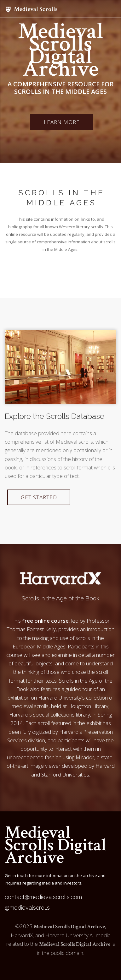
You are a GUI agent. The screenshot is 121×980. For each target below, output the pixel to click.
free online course (45, 621)
